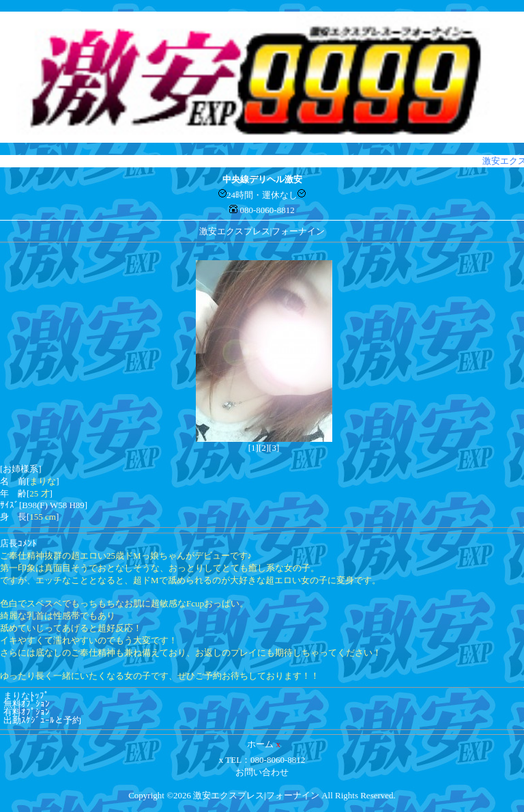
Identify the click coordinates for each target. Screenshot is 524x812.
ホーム (260, 744)
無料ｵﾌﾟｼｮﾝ (27, 704)
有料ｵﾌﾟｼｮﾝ (27, 712)
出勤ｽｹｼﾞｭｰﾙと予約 (42, 720)
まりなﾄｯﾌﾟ (26, 696)
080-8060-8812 (267, 210)
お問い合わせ (262, 772)
